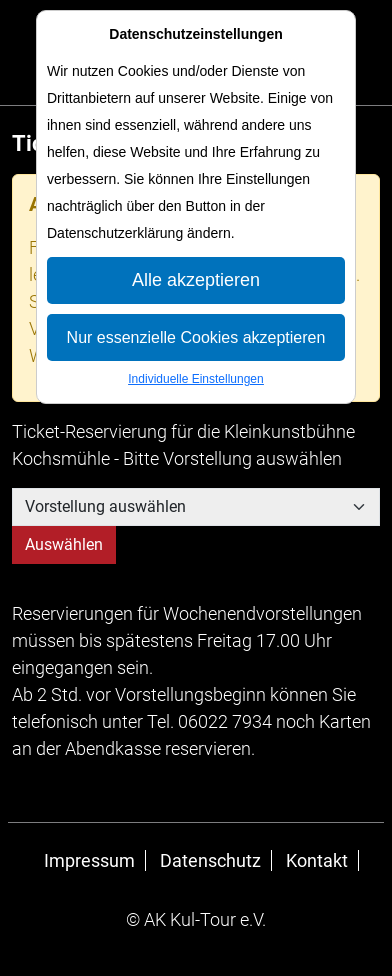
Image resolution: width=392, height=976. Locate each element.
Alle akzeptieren (196, 280)
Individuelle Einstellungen (195, 379)
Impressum (89, 860)
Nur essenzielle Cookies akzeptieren (196, 337)
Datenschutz (210, 860)
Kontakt (317, 860)
